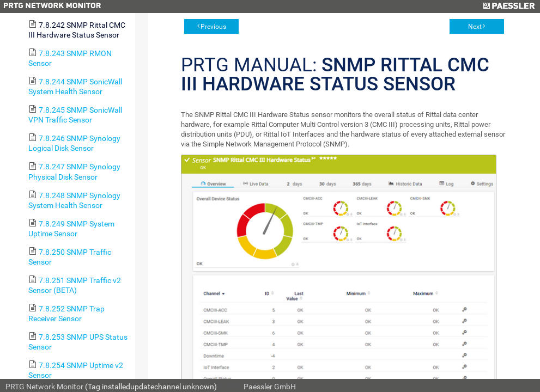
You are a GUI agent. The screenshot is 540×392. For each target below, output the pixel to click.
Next (475, 27)
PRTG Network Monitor (44, 387)
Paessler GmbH (270, 387)
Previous (213, 27)
